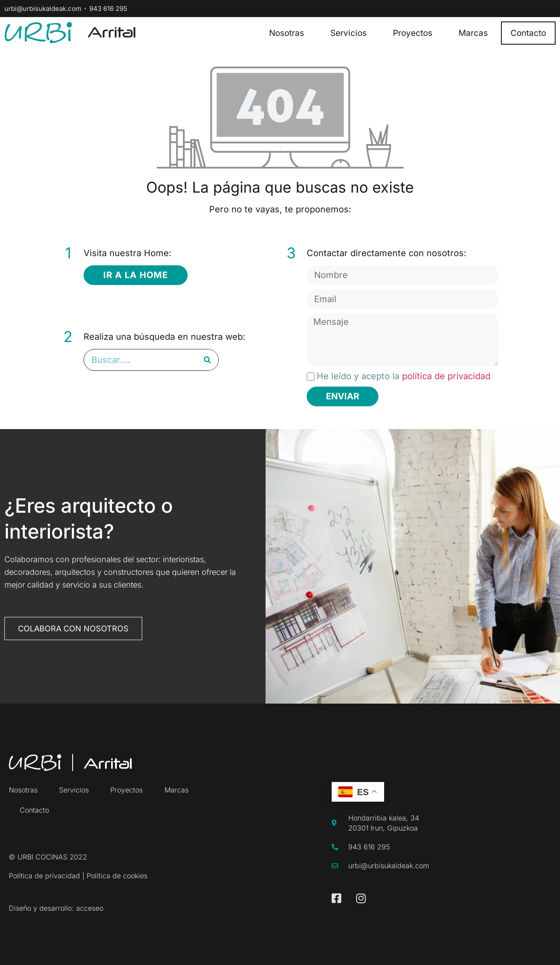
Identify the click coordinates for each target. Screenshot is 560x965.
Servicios (348, 33)
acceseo (90, 908)
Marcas (473, 33)
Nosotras (287, 33)
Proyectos (413, 33)
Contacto (528, 33)
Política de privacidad (44, 876)
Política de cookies (117, 876)
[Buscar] (207, 360)
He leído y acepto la (404, 376)
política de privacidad (446, 376)
